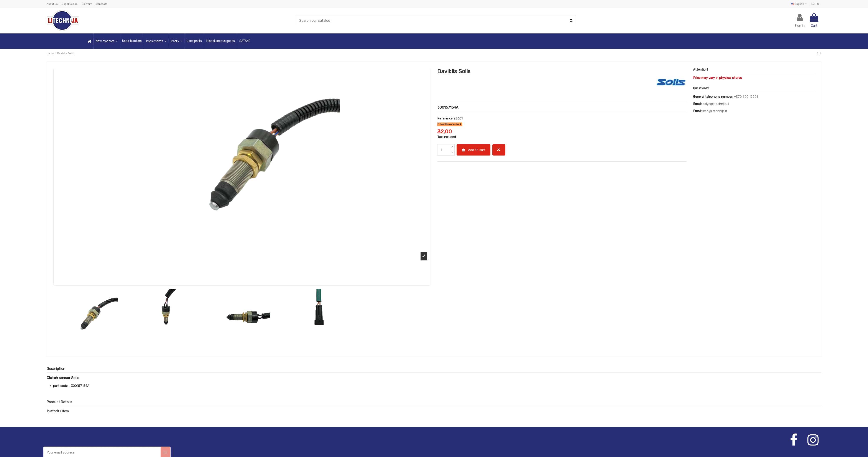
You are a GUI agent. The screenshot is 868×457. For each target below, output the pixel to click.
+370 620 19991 (746, 97)
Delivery (87, 4)
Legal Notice (70, 4)
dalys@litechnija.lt (716, 104)
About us (53, 4)
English (799, 4)
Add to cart (474, 150)
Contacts (102, 4)
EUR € (816, 4)
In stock (53, 411)
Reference (445, 118)
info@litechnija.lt (715, 111)
